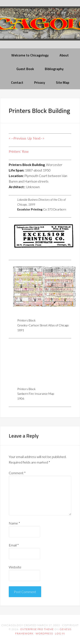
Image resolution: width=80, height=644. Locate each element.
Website (15, 567)
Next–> (39, 138)
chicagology (40, 27)
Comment (17, 473)
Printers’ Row (19, 151)
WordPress (44, 633)
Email (14, 545)
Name (14, 523)
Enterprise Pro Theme (37, 629)
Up (30, 138)
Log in (60, 633)
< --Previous (17, 138)
